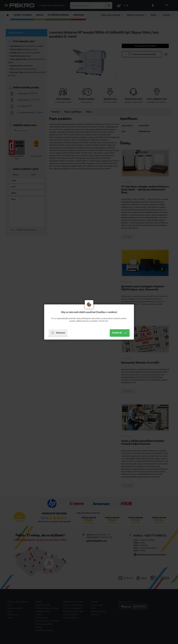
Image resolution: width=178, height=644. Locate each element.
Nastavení (58, 333)
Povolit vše (120, 333)
